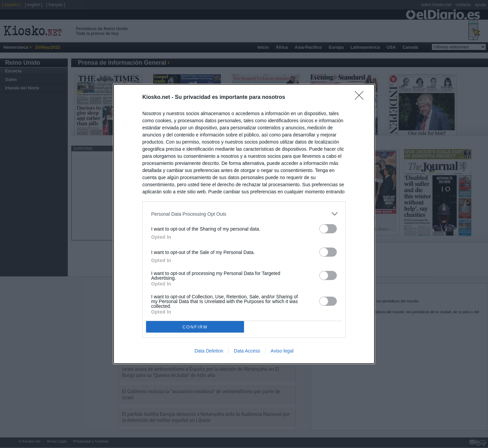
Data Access (247, 351)
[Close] (361, 98)
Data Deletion (209, 351)
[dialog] (244, 224)
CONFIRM (195, 327)
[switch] (328, 229)
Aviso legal (282, 351)
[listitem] (244, 214)
